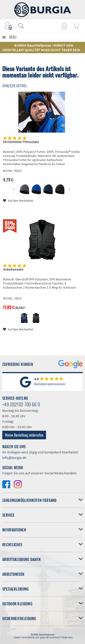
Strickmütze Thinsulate (21, 142)
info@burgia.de (14, 458)
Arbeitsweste (13, 269)
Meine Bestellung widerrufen (24, 435)
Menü (13, 37)
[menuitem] (19, 26)
